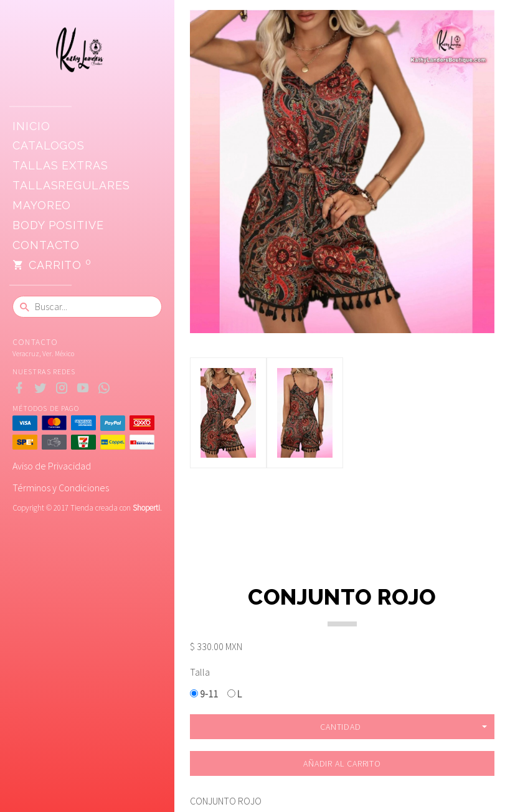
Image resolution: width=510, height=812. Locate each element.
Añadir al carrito (342, 763)
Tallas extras (60, 165)
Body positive (58, 225)
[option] (228, 413)
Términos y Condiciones (61, 488)
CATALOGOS (49, 145)
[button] (342, 727)
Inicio (31, 126)
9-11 (204, 694)
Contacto (46, 245)
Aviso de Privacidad (52, 466)
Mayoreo (42, 205)
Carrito (52, 265)
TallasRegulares (71, 185)
